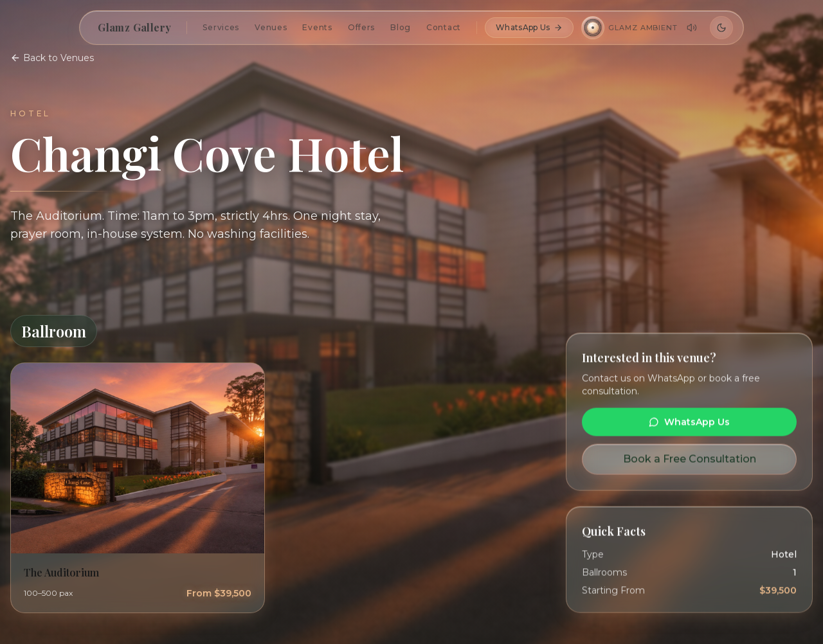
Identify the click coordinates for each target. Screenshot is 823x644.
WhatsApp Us (529, 27)
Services (221, 27)
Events (317, 27)
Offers (361, 27)
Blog (401, 27)
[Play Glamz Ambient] (593, 28)
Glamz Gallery (134, 27)
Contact (444, 27)
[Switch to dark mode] (721, 28)
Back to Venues (52, 58)
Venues (271, 27)
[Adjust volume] (692, 28)
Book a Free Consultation (690, 459)
